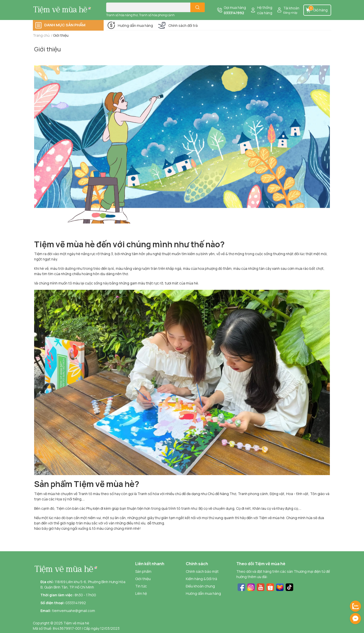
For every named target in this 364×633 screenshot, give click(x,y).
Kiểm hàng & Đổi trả (201, 579)
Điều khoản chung (200, 586)
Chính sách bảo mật (202, 571)
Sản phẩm (143, 571)
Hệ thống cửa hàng (265, 10)
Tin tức (141, 586)
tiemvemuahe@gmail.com (74, 611)
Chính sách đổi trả (183, 25)
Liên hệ (141, 593)
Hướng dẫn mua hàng (135, 25)
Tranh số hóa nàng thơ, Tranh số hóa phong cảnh (140, 15)
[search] (198, 7)
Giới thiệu (48, 49)
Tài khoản (291, 8)
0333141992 (234, 13)
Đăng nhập (290, 13)
